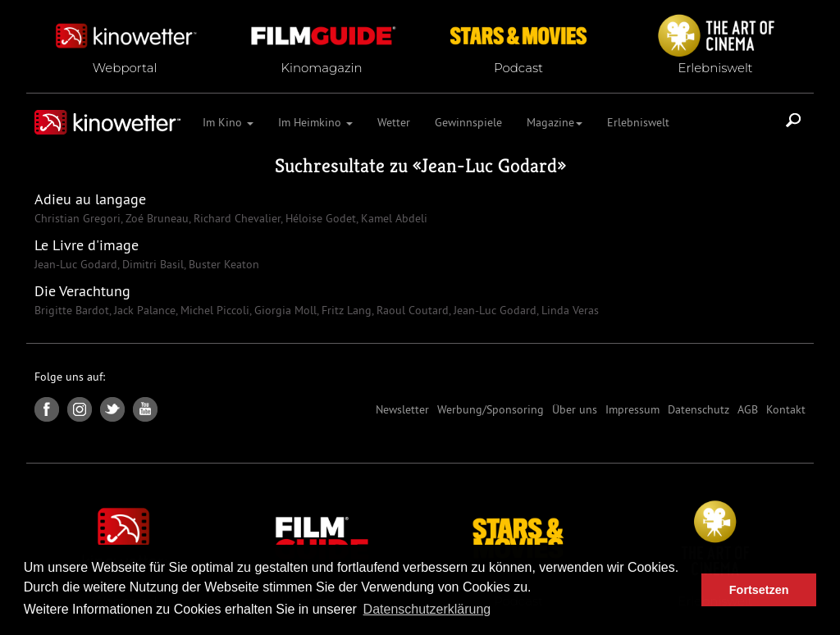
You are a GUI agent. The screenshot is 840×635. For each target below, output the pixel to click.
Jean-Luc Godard (489, 166)
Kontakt (786, 409)
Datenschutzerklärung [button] (427, 609)
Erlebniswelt (638, 122)
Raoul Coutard (411, 310)
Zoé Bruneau (155, 218)
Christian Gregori (78, 218)
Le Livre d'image (87, 245)
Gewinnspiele (468, 122)
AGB (748, 409)
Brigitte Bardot (72, 310)
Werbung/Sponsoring (491, 409)
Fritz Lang (345, 310)
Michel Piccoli (213, 310)
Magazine (555, 122)
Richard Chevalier (235, 218)
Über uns (575, 409)
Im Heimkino (315, 122)
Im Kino (228, 122)
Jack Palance (143, 310)
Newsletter (402, 409)
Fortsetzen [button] (759, 590)
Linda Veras (568, 310)
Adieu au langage (90, 199)
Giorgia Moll (284, 310)
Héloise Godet (319, 218)
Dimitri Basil (151, 264)
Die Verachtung (82, 291)
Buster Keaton (222, 264)
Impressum (632, 409)
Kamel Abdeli (393, 218)
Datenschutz (698, 409)
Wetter (394, 122)
